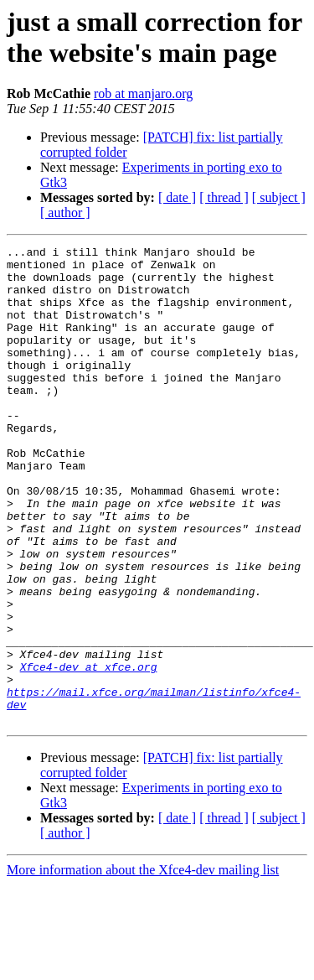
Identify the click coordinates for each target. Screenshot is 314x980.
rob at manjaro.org (143, 93)
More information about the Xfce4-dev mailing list (143, 965)
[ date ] (177, 197)
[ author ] (65, 213)
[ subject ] (279, 197)
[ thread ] (224, 197)
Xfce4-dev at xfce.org (89, 752)
